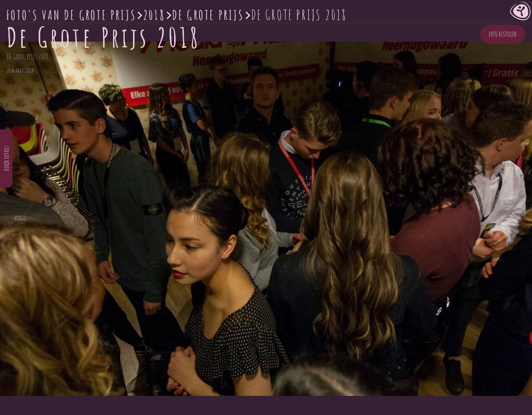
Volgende (513, 218)
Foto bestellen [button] (503, 34)
